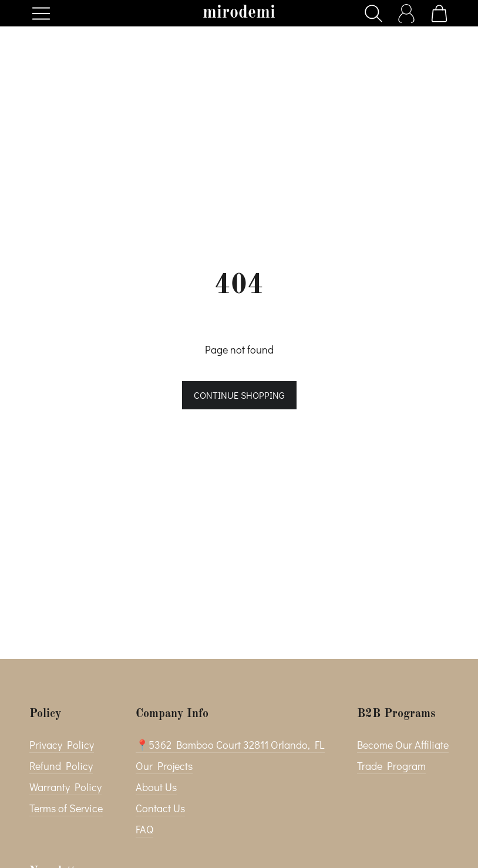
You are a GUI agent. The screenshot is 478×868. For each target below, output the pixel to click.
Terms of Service (66, 808)
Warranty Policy (65, 787)
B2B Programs (396, 714)
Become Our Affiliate (403, 745)
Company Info (172, 714)
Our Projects (164, 766)
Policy (45, 714)
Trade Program (391, 766)
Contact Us (160, 808)
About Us (156, 787)
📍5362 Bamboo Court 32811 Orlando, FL (230, 745)
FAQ (144, 829)
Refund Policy (61, 766)
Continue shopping (239, 395)
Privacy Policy (62, 745)
